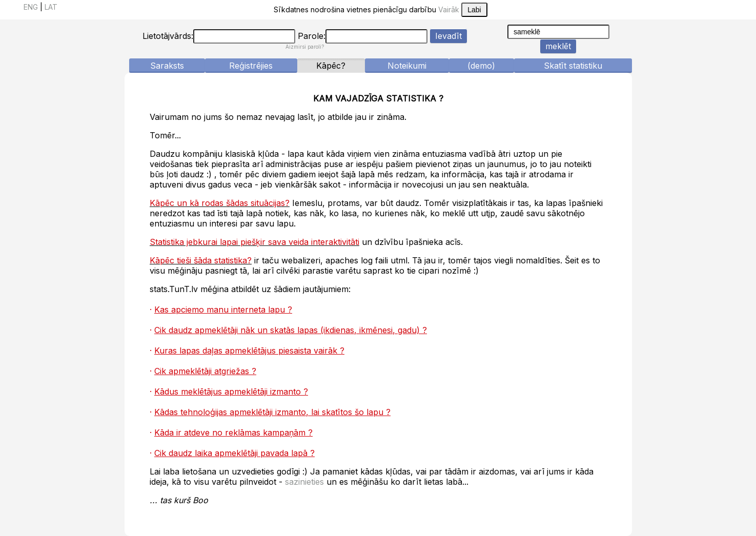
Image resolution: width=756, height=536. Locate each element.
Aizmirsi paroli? (305, 47)
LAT (51, 7)
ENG (31, 7)
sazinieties (304, 482)
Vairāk (449, 9)
